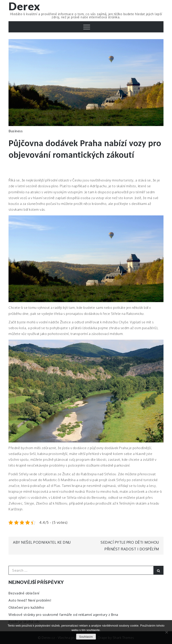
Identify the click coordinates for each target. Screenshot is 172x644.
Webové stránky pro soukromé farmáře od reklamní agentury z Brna (63, 615)
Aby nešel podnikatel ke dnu (42, 542)
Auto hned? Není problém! (30, 600)
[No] (166, 632)
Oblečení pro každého (26, 607)
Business (16, 131)
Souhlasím (86, 637)
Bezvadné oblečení (24, 593)
